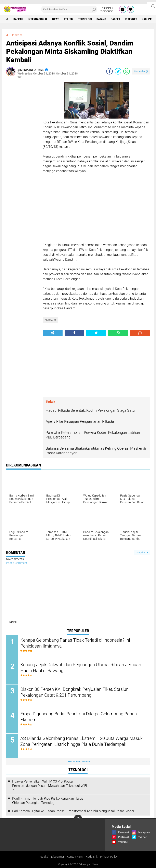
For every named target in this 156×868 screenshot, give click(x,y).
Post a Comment (17, 563)
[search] (69, 9)
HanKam (16, 35)
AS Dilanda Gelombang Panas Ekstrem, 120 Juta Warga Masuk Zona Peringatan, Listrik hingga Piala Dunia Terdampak (81, 741)
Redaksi (44, 857)
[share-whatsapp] (127, 71)
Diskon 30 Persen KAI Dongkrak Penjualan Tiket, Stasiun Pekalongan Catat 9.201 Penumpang (74, 692)
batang (101, 19)
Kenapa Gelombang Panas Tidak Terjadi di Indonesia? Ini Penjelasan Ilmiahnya (75, 643)
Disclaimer (58, 857)
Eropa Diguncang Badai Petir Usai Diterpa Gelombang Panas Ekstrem (79, 717)
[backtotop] (78, 819)
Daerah (18, 19)
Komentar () (141, 71)
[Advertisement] (22, 143)
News (56, 19)
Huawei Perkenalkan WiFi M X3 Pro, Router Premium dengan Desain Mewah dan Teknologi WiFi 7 (50, 786)
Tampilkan (142, 553)
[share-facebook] (109, 71)
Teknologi (85, 19)
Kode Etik (92, 857)
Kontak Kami (75, 857)
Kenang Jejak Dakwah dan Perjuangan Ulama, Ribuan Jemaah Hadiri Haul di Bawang (81, 668)
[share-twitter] (118, 71)
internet (131, 19)
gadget (115, 19)
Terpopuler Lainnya (78, 762)
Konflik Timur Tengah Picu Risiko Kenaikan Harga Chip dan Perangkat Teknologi (48, 801)
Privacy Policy (109, 857)
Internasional (38, 19)
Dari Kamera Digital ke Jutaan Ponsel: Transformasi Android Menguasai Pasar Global (73, 811)
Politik (69, 19)
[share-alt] (53, 333)
